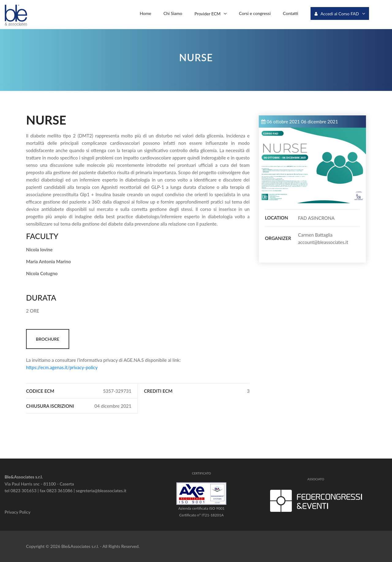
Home (145, 13)
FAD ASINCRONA (316, 218)
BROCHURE (48, 339)
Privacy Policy (17, 512)
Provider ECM (207, 13)
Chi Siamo (173, 13)
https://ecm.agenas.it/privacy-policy (62, 367)
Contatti (291, 13)
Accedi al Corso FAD (337, 14)
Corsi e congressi (255, 13)
